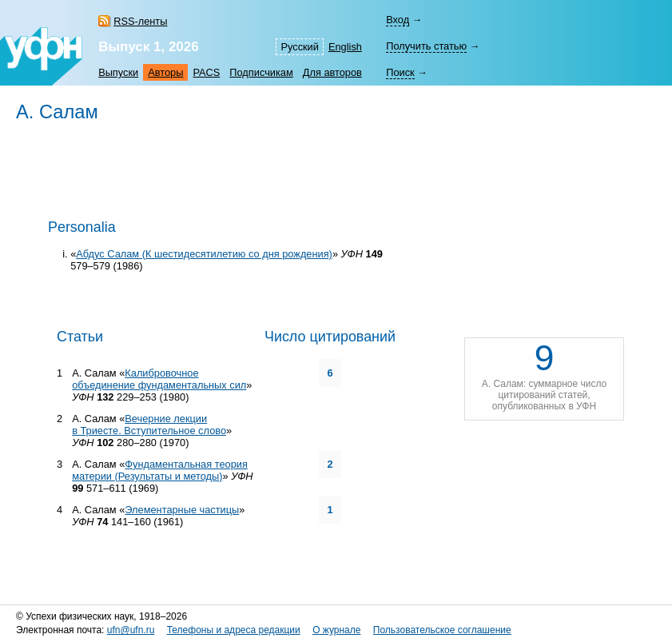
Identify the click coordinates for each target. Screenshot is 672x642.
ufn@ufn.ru (131, 630)
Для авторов (332, 72)
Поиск (400, 72)
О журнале (336, 630)
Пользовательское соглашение (442, 630)
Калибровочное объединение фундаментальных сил (159, 379)
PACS (206, 72)
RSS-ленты (140, 21)
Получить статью (426, 46)
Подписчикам (261, 72)
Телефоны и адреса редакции (234, 630)
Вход (398, 20)
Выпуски (118, 72)
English (345, 47)
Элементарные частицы (182, 510)
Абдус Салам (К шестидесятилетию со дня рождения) (204, 254)
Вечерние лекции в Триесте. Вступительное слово (149, 425)
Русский (299, 47)
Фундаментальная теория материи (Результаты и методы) (160, 470)
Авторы (165, 72)
